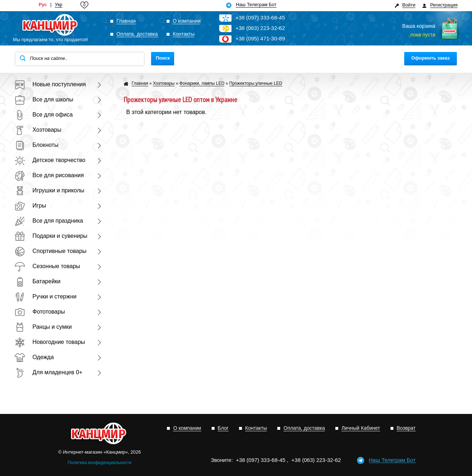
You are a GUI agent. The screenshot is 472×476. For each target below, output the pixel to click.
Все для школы (44, 99)
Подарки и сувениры (51, 236)
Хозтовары (38, 130)
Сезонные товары (47, 266)
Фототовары (40, 312)
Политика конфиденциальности (99, 463)
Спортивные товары (50, 251)
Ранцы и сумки (43, 327)
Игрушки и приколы (49, 190)
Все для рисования (49, 175)
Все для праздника (49, 221)
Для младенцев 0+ (48, 372)
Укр (59, 5)
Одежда (34, 357)
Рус (43, 5)
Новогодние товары (50, 342)
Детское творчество (50, 160)
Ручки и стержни (45, 296)
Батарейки (38, 281)
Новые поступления (50, 84)
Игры (30, 206)
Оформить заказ (431, 58)
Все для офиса (44, 115)
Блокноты (36, 145)
